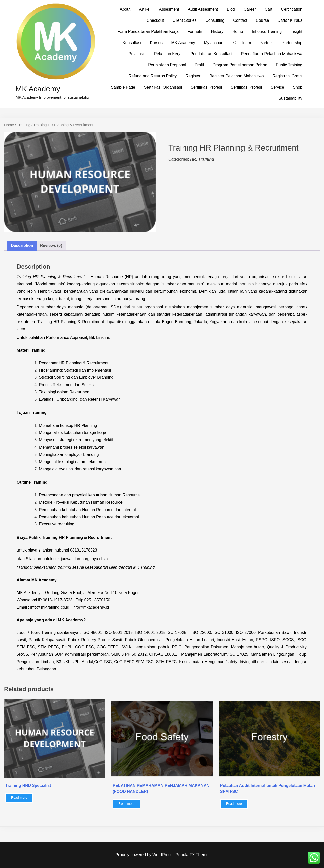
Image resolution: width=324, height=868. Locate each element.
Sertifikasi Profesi (206, 87)
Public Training (289, 65)
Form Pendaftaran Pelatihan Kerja (148, 31)
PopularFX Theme (192, 855)
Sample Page (123, 87)
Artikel (145, 9)
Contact (240, 20)
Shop (298, 87)
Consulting (215, 20)
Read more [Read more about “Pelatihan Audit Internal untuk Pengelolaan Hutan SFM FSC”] (234, 804)
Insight (297, 31)
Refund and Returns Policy (153, 76)
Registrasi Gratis (287, 76)
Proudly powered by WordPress (144, 855)
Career (250, 9)
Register (193, 76)
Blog (231, 9)
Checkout (155, 20)
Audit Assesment (203, 9)
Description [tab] (22, 246)
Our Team (242, 43)
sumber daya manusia (183, 284)
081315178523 (84, 550)
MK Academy (38, 89)
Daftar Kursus (290, 20)
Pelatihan (137, 54)
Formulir (195, 31)
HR (193, 159)
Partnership (292, 43)
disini (104, 559)
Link (100, 338)
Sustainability (290, 98)
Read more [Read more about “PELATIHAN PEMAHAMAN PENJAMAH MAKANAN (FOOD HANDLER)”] (126, 804)
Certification (292, 9)
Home (238, 31)
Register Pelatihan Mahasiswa (237, 76)
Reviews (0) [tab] (51, 246)
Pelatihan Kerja (168, 54)
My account (214, 43)
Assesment (169, 9)
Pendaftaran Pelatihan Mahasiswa (272, 54)
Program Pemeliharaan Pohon (240, 65)
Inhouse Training (267, 31)
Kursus (156, 43)
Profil (199, 65)
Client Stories (185, 20)
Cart (269, 9)
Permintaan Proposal (167, 65)
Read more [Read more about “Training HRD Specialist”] (19, 798)
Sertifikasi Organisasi (163, 87)
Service (278, 87)
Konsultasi (132, 43)
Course (262, 20)
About (125, 9)
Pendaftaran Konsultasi (211, 54)
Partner (266, 43)
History (217, 31)
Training (24, 125)
